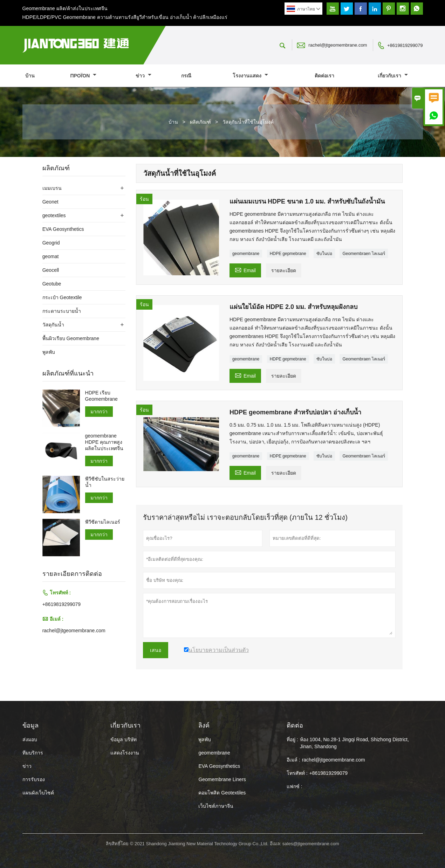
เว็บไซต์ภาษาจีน (216, 806)
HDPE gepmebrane (288, 254)
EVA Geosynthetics (63, 229)
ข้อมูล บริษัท (124, 739)
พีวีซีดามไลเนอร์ (103, 522)
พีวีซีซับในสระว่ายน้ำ (105, 482)
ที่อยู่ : (292, 739)
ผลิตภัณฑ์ (200, 122)
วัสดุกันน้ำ (53, 325)
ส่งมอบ (30, 739)
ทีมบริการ (33, 753)
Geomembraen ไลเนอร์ (364, 254)
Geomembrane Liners (222, 779)
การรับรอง (34, 779)
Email (245, 270)
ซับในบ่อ (324, 254)
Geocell (51, 270)
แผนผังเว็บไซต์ (38, 793)
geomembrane (246, 254)
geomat (51, 256)
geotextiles (54, 215)
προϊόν (83, 76)
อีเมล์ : (293, 760)
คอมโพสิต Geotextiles (222, 793)
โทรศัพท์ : (297, 773)
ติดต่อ (295, 725)
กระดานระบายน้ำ (62, 311)
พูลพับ (49, 352)
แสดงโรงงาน (125, 753)
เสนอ (156, 650)
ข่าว (143, 76)
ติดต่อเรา (324, 76)
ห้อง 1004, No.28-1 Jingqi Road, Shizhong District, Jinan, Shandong (354, 743)
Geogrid (51, 243)
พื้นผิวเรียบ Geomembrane (71, 338)
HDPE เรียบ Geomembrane (101, 396)
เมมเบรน (52, 188)
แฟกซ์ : (295, 786)
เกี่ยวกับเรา (393, 76)
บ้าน (30, 76)
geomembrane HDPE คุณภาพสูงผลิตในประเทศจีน (104, 442)
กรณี (186, 76)
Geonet (50, 202)
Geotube (52, 284)
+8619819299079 (405, 45)
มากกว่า (99, 412)
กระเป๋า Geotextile (62, 297)
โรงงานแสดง (250, 76)
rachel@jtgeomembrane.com (338, 45)
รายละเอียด (284, 270)
